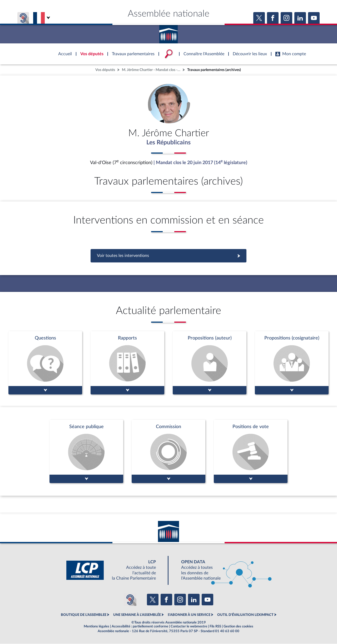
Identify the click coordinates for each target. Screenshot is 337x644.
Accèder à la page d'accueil (168, 32)
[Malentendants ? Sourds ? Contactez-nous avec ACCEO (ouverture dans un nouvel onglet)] (130, 600)
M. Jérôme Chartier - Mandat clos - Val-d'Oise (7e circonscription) (152, 70)
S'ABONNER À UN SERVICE (189, 615)
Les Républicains (169, 143)
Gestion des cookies (238, 627)
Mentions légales (96, 627)
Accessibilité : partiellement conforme (140, 627)
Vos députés (105, 70)
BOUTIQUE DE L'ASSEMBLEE (84, 615)
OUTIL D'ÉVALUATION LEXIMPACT (245, 615)
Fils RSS (215, 627)
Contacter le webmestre (189, 627)
